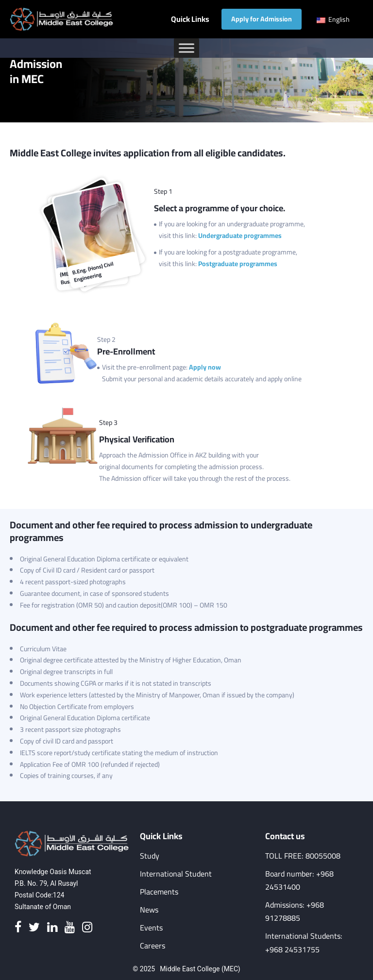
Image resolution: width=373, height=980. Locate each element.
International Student (176, 874)
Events (151, 928)
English (333, 19)
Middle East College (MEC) (200, 969)
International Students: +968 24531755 (304, 943)
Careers (153, 946)
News (149, 910)
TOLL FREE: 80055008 (303, 856)
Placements (159, 892)
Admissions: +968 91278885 (295, 912)
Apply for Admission (262, 19)
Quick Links (190, 19)
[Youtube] (70, 928)
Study (150, 856)
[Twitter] (34, 928)
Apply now (205, 367)
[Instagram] (87, 928)
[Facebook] (18, 928)
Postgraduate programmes (238, 264)
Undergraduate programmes (240, 236)
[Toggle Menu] (186, 48)
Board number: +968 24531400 (299, 880)
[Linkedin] (52, 928)
